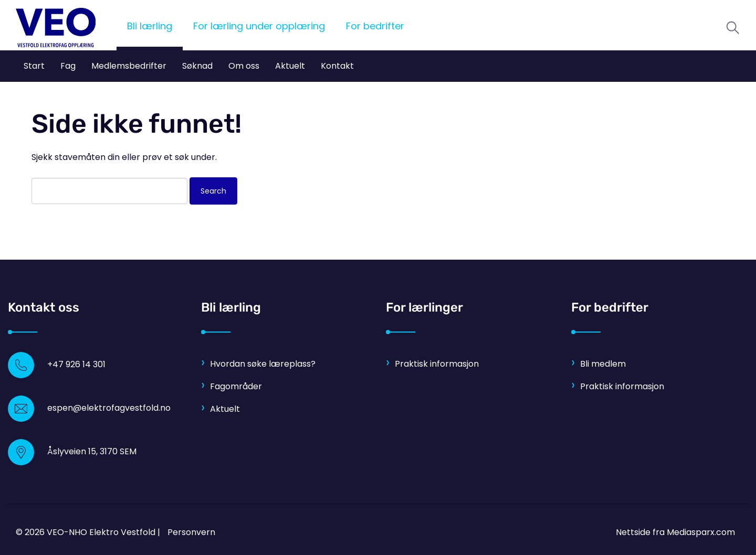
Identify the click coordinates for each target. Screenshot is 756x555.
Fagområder (236, 386)
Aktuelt (290, 66)
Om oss (244, 66)
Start (34, 66)
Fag (68, 66)
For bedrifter (375, 26)
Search (213, 191)
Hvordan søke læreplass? (263, 364)
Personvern (191, 532)
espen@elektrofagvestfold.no (109, 408)
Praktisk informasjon (437, 364)
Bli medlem (603, 364)
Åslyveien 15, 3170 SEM (92, 451)
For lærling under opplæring (259, 26)
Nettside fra (675, 532)
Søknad (197, 66)
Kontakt (337, 66)
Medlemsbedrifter (129, 66)
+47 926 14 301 (76, 364)
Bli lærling (150, 26)
